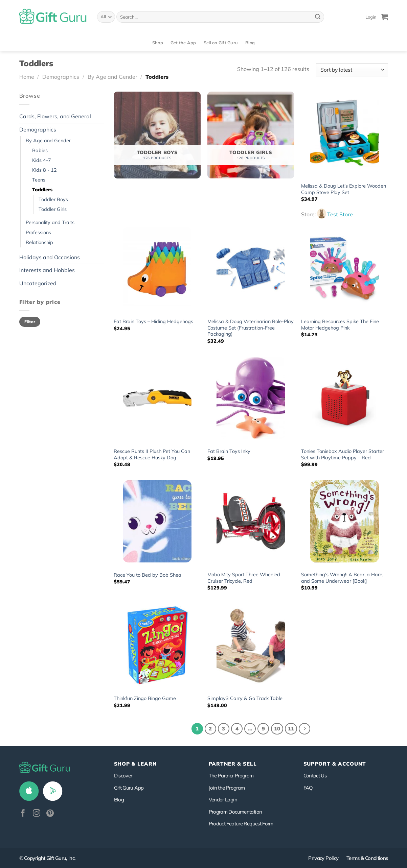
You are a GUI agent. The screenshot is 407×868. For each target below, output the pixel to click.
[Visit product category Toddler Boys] (157, 135)
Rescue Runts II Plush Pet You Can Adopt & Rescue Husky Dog (152, 454)
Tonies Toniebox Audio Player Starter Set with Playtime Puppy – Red (343, 454)
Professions (38, 233)
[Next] (304, 729)
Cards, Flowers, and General (55, 116)
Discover (123, 776)
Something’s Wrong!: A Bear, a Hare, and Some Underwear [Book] (342, 578)
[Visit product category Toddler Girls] (251, 135)
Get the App (183, 43)
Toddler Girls (53, 209)
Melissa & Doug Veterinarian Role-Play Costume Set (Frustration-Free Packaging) (251, 328)
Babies (40, 150)
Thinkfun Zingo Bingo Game (145, 698)
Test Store (340, 214)
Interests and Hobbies (47, 270)
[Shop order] (352, 70)
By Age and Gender (112, 77)
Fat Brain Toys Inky (229, 451)
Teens (39, 180)
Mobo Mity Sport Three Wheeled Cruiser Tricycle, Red (244, 578)
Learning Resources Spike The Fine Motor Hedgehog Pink (340, 325)
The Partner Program (231, 776)
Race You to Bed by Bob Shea (148, 575)
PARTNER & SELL (233, 764)
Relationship (39, 242)
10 (277, 729)
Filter (30, 322)
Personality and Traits (50, 222)
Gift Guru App (129, 788)
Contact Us (315, 776)
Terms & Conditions (367, 858)
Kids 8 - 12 (44, 170)
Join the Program (227, 788)
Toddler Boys (53, 199)
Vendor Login (223, 800)
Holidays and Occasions (50, 257)
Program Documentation (235, 812)
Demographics (61, 77)
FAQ (308, 788)
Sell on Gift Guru (221, 43)
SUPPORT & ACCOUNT (335, 764)
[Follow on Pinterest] (50, 814)
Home (27, 77)
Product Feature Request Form (241, 824)
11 (291, 729)
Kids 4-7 (42, 160)
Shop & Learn (135, 764)
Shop (158, 43)
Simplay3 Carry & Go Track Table (245, 698)
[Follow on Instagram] (37, 814)
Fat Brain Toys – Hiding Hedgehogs (153, 321)
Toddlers (42, 190)
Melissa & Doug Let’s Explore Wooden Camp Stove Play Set (344, 189)
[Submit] (318, 17)
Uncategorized (38, 283)
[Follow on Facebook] (23, 814)
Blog (250, 43)
